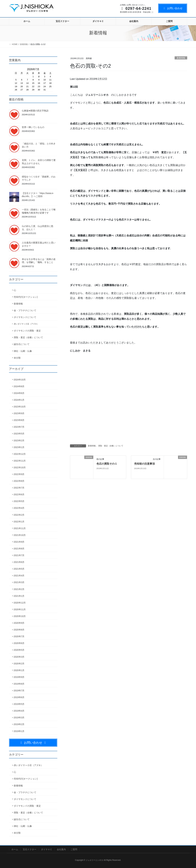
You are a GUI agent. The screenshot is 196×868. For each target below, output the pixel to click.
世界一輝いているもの (33, 127)
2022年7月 (19, 488)
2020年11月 (20, 609)
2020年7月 (19, 636)
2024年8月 (19, 386)
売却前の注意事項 (144, 464)
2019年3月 (19, 718)
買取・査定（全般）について (111, 446)
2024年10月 (20, 380)
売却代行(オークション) (26, 297)
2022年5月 (19, 501)
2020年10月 (20, 616)
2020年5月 (19, 650)
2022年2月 (19, 515)
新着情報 (181, 58)
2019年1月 (19, 731)
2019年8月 (19, 684)
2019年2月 (19, 724)
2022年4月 (19, 508)
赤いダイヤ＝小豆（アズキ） (26, 324)
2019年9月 (19, 677)
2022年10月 (20, 467)
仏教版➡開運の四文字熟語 (35, 111)
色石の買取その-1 (107, 464)
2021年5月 (19, 569)
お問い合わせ (173, 8)
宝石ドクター (30, 849)
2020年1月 (19, 670)
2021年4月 (19, 576)
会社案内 (61, 849)
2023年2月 (19, 441)
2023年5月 (19, 434)
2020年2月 (19, 664)
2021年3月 (19, 582)
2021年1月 (19, 596)
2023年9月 (19, 413)
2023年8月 (19, 420)
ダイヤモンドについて (25, 317)
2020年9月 (19, 623)
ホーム (15, 849)
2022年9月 (19, 474)
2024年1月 (19, 400)
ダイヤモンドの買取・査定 (27, 331)
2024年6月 (19, 393)
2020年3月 (19, 657)
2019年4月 (19, 711)
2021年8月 (19, 549)
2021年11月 (20, 528)
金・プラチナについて (25, 310)
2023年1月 (19, 447)
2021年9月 (19, 542)
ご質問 (74, 849)
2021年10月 (20, 535)
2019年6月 (19, 697)
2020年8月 (19, 630)
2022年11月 (20, 461)
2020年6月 (19, 643)
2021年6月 (19, 562)
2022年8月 (19, 481)
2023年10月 (20, 407)
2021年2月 (19, 589)
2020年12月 (20, 603)
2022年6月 (19, 494)
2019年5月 (19, 704)
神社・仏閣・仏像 (23, 351)
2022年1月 (19, 522)
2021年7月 (19, 555)
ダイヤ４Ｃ (47, 849)
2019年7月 (19, 691)
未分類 (17, 358)
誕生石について (22, 344)
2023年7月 (19, 427)
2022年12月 (20, 454)
